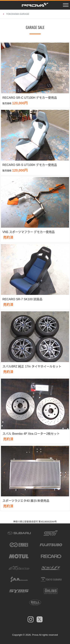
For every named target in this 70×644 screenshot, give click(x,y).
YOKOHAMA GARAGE (18, 14)
